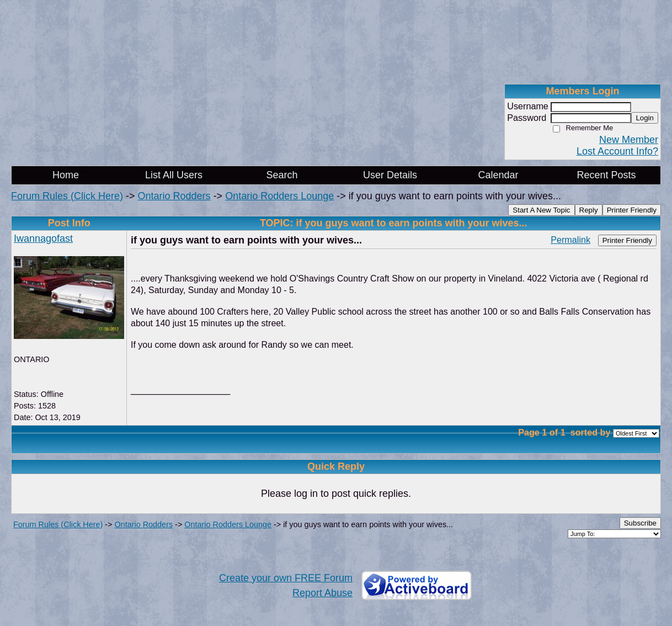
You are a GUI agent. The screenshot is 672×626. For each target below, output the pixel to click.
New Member (629, 140)
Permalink (570, 240)
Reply (589, 210)
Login (645, 118)
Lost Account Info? (617, 151)
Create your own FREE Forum (286, 578)
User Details (390, 175)
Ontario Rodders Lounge (279, 196)
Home (66, 175)
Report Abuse (322, 593)
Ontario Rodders (174, 196)
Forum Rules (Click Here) (67, 196)
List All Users (174, 175)
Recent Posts (606, 175)
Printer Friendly (632, 210)
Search (282, 175)
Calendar (498, 175)
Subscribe (640, 523)
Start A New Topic (541, 210)
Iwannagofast (43, 238)
